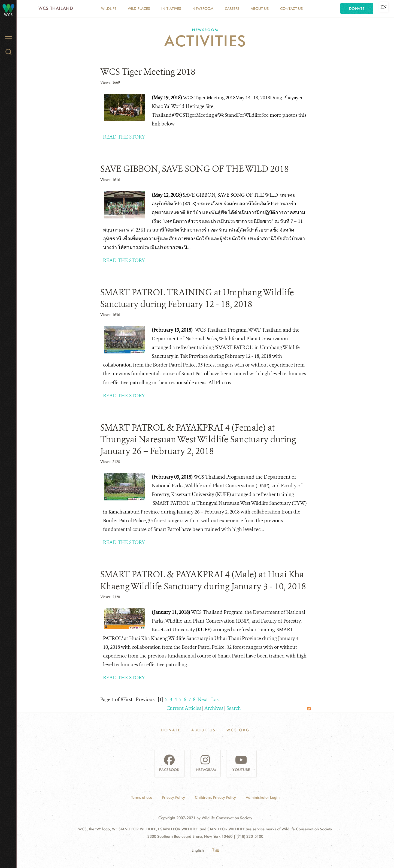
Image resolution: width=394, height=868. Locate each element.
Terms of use (142, 797)
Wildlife (109, 8)
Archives (214, 708)
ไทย (216, 850)
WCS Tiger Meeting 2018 (148, 72)
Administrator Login (263, 797)
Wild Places (139, 8)
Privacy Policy (174, 797)
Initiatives (171, 8)
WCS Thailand (56, 8)
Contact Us (291, 8)
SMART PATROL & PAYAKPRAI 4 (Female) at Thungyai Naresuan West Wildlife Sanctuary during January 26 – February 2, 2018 (198, 439)
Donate (357, 8)
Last (216, 699)
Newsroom (203, 8)
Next (203, 699)
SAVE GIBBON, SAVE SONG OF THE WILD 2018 (195, 169)
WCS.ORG (238, 730)
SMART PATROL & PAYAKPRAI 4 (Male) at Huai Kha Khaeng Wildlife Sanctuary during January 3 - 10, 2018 (203, 580)
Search (234, 708)
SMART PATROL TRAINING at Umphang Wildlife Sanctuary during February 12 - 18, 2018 (197, 298)
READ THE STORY (124, 137)
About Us (260, 8)
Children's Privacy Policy (215, 797)
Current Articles (184, 708)
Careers (232, 8)
